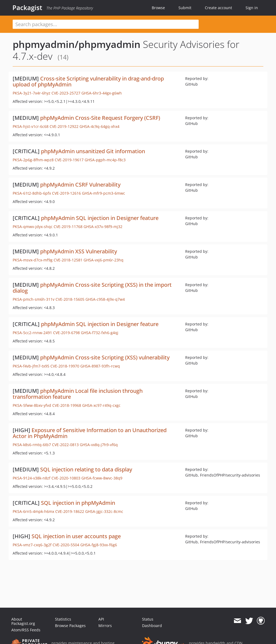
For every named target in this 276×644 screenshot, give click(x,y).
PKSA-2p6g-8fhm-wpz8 (33, 160)
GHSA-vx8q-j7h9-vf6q (99, 445)
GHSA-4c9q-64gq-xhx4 (99, 126)
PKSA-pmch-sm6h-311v (34, 299)
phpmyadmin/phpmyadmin (77, 44)
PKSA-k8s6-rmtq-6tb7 (32, 445)
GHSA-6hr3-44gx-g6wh (102, 93)
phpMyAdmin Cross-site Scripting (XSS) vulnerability (105, 357)
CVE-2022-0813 (65, 445)
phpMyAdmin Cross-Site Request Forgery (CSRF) (100, 118)
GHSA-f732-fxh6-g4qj (100, 333)
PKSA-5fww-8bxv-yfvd (32, 405)
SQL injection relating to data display (86, 469)
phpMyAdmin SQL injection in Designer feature (100, 218)
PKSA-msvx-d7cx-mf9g (33, 260)
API (101, 619)
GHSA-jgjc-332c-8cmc (104, 511)
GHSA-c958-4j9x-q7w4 (105, 299)
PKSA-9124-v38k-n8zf (32, 478)
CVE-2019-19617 (69, 160)
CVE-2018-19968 (67, 405)
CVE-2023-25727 (66, 93)
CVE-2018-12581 (68, 260)
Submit (185, 8)
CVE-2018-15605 (70, 299)
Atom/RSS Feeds (26, 630)
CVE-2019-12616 (66, 193)
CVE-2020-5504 (66, 545)
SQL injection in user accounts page (76, 536)
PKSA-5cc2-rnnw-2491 (32, 333)
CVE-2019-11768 (68, 227)
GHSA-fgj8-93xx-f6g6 (99, 545)
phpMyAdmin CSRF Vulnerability (80, 185)
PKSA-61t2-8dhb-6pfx (32, 193)
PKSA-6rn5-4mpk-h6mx (33, 511)
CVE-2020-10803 (66, 478)
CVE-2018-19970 (65, 366)
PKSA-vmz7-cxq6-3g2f (32, 545)
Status (148, 619)
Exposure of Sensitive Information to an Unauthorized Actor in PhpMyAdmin (90, 433)
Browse (158, 8)
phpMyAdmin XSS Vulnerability (79, 251)
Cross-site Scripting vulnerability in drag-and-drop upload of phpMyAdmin (88, 81)
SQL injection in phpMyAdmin (78, 503)
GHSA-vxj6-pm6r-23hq (103, 260)
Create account (218, 8)
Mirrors (105, 626)
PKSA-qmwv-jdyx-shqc (33, 227)
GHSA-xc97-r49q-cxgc (101, 405)
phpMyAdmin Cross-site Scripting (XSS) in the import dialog (92, 288)
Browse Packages (70, 626)
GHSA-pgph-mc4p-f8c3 (105, 160)
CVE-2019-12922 (64, 126)
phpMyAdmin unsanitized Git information (93, 151)
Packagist (27, 8)
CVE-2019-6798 (66, 333)
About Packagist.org (23, 621)
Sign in (252, 8)
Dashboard (152, 626)
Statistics (63, 619)
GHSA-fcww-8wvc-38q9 (102, 478)
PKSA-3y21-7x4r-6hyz (32, 93)
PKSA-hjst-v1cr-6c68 (31, 126)
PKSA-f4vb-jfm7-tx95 (31, 366)
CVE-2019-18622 (70, 511)
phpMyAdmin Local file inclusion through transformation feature (78, 394)
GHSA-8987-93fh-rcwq (100, 366)
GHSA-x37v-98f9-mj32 (103, 227)
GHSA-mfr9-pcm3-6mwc (103, 193)
